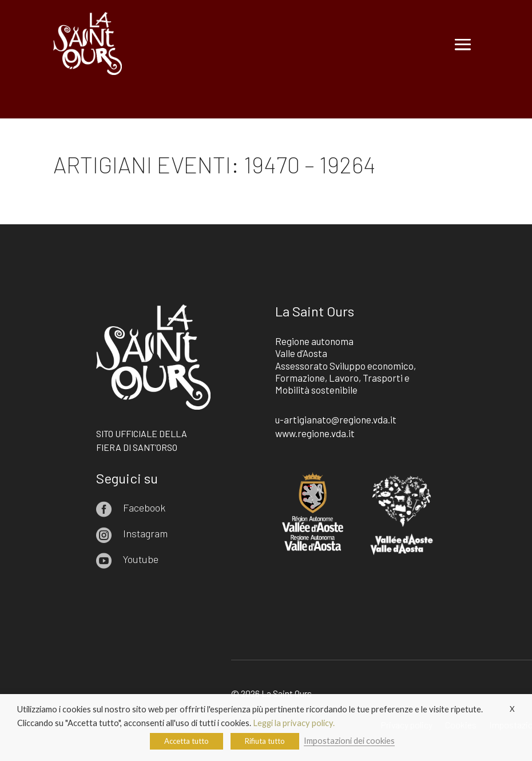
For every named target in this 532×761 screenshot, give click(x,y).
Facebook (144, 508)
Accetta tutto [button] (186, 741)
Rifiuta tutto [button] (265, 741)
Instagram (145, 533)
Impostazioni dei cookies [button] (349, 741)
